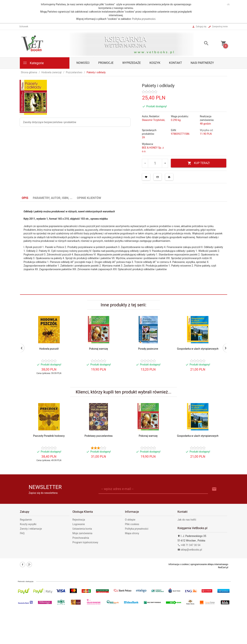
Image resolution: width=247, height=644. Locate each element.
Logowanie (79, 524)
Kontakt (175, 63)
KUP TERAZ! (199, 163)
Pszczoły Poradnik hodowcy (49, 436)
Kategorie (33, 63)
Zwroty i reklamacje (31, 529)
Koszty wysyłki (28, 524)
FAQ (22, 533)
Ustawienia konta (82, 529)
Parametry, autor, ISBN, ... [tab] (53, 198)
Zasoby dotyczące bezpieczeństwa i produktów (50, 122)
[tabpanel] (124, 243)
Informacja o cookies (179, 564)
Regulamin (26, 520)
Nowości (83, 63)
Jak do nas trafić (187, 520)
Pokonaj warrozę (99, 349)
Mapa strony (132, 533)
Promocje (106, 63)
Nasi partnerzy (202, 63)
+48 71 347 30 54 (189, 545)
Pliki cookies (132, 524)
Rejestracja (79, 520)
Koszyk (155, 63)
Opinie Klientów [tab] (89, 198)
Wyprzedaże (132, 63)
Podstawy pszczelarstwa (99, 436)
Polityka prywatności (144, 19)
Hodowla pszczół (49, 349)
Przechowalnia (81, 538)
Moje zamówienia (82, 533)
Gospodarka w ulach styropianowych (198, 349)
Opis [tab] (25, 198)
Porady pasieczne (148, 349)
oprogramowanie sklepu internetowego (209, 564)
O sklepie (130, 520)
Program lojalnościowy (85, 542)
